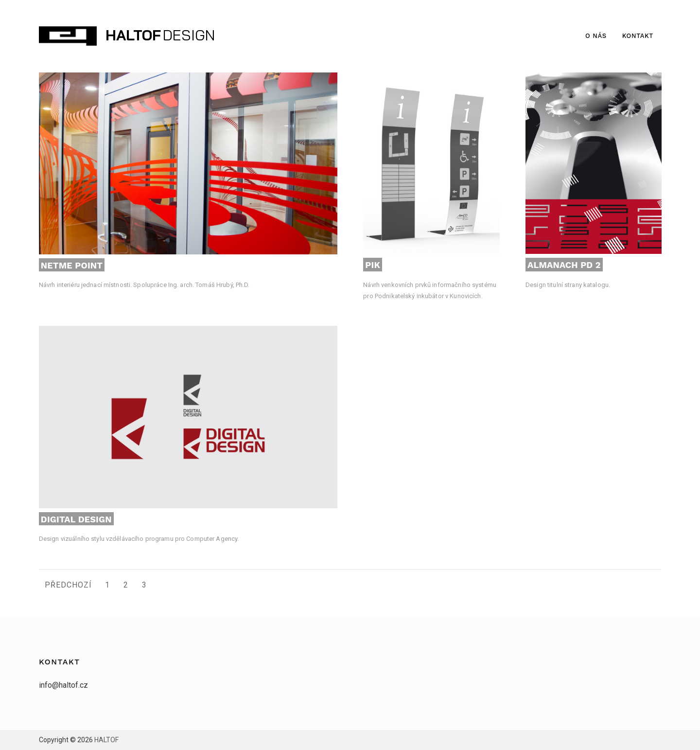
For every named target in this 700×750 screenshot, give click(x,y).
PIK (373, 265)
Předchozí (68, 585)
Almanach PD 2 (564, 265)
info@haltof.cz (63, 685)
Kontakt (638, 36)
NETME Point (72, 265)
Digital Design (76, 519)
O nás (596, 36)
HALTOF (133, 35)
